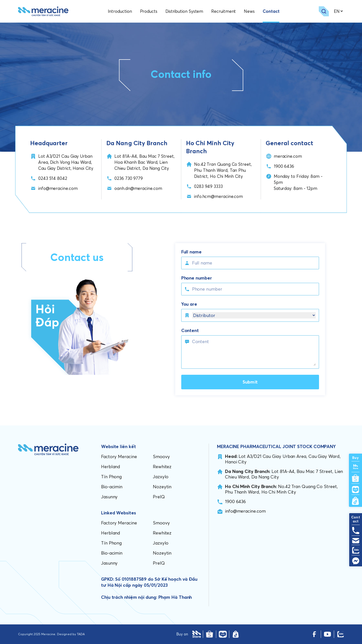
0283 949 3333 (208, 186)
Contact (271, 11)
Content (190, 331)
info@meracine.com (58, 188)
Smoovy (161, 457)
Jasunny (109, 497)
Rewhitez (162, 467)
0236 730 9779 (129, 178)
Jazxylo (161, 477)
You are (189, 304)
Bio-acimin (112, 487)
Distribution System (184, 11)
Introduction (120, 11)
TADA (81, 634)
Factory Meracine (119, 457)
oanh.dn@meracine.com (138, 188)
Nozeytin (162, 487)
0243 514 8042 (53, 178)
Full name (191, 252)
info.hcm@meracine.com (218, 196)
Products (149, 11)
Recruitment (223, 11)
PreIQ (159, 497)
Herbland (111, 467)
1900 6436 (284, 166)
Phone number (197, 278)
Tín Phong (111, 477)
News (249, 11)
